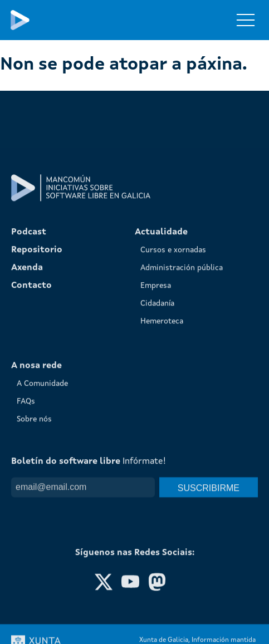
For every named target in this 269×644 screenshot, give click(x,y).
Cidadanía (157, 464)
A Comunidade (42, 544)
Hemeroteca (162, 482)
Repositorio (37, 411)
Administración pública (182, 429)
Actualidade (161, 393)
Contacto (31, 446)
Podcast (29, 393)
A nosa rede (36, 527)
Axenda (27, 429)
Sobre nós (34, 580)
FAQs (26, 562)
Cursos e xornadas (173, 411)
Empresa (156, 446)
